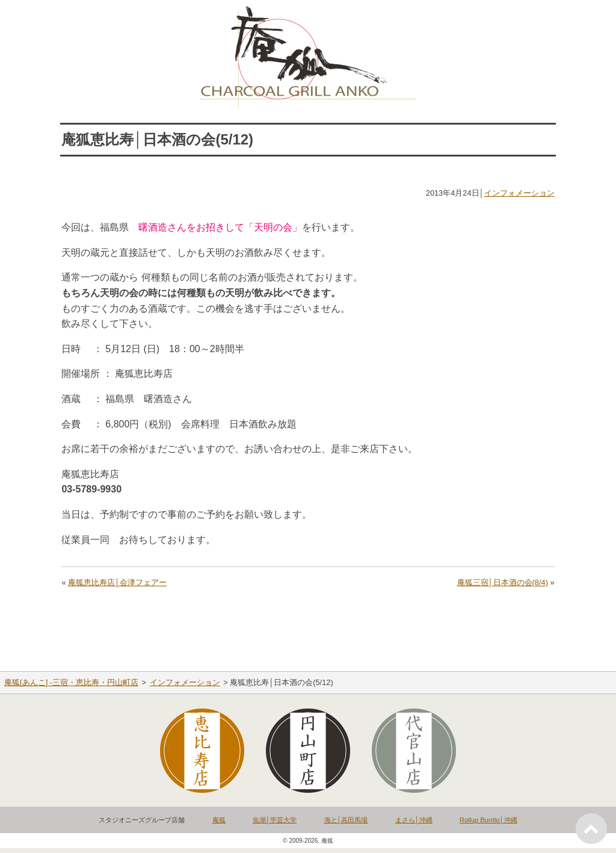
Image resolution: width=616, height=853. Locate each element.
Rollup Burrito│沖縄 (488, 820)
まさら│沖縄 (414, 820)
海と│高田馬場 (346, 820)
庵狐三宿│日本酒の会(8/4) (503, 582)
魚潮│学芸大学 (275, 820)
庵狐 (219, 820)
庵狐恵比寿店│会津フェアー (117, 582)
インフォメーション (519, 193)
